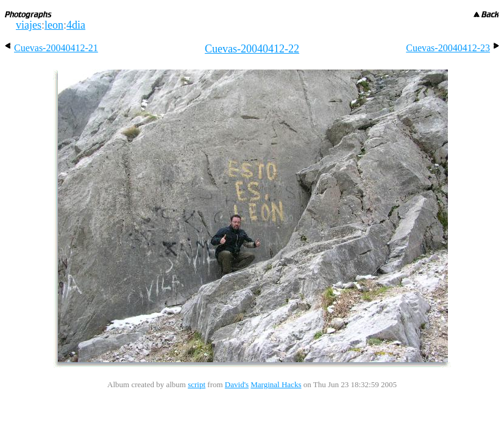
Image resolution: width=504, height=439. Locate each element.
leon (54, 25)
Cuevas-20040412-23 (453, 48)
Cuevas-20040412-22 (252, 49)
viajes (29, 25)
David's (237, 384)
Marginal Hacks (276, 384)
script (197, 384)
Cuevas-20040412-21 (51, 48)
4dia (76, 25)
